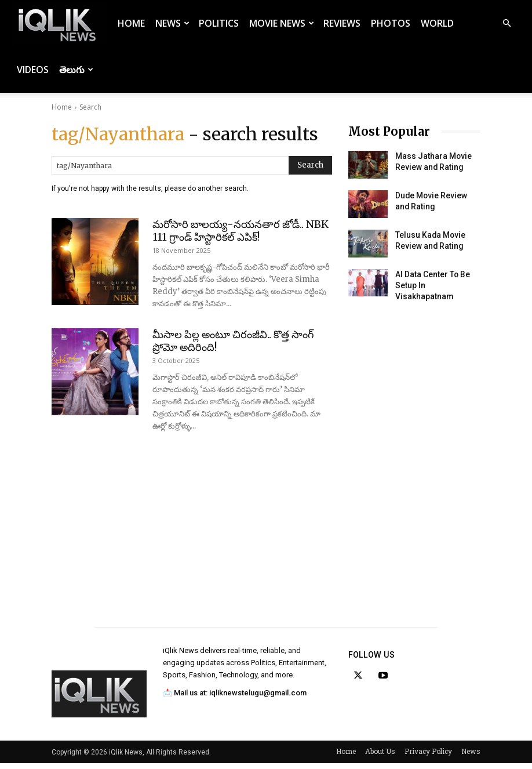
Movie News (282, 23)
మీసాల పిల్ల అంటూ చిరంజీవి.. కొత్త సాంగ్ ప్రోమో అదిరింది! (233, 341)
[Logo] (59, 23)
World (437, 23)
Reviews (342, 23)
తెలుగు (76, 70)
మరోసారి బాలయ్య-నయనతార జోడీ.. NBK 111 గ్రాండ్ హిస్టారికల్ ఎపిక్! (241, 231)
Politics (219, 23)
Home (131, 23)
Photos (391, 23)
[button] (507, 23)
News (172, 23)
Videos (33, 70)
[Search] (310, 165)
